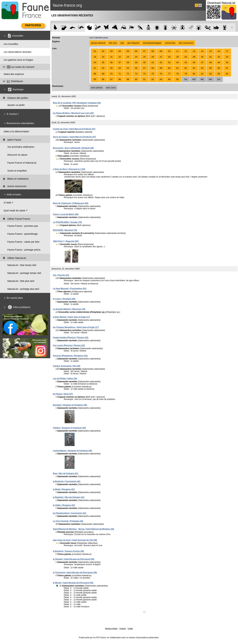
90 (136, 79)
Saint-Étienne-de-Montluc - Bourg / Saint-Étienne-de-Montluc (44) (83, 529)
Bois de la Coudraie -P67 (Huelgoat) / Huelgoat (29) (77, 103)
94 (169, 79)
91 (144, 79)
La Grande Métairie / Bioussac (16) (69, 309)
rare (122, 43)
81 (202, 74)
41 (153, 62)
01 (95, 51)
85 (95, 79)
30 (202, 57)
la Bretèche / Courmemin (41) (67, 481)
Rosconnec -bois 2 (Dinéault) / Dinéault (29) (73, 148)
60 (169, 68)
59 (161, 68)
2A (186, 57)
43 (169, 62)
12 (186, 51)
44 (178, 62)
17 (227, 51)
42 (161, 62)
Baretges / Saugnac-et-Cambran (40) (70, 405)
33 (227, 57)
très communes (186, 43)
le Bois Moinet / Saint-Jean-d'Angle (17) (71, 317)
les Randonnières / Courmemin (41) (69, 513)
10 (169, 51)
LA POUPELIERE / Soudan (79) (67, 222)
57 (144, 68)
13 (194, 51)
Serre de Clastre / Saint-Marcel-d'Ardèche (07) (74, 137)
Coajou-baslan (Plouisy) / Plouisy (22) (71, 338)
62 (186, 68)
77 (169, 74)
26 (153, 57)
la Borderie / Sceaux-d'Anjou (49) (68, 551)
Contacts (123, 629)
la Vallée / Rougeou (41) (64, 505)
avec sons (111, 88)
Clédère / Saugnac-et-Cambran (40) (69, 428)
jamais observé (98, 43)
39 (136, 62)
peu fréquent (133, 43)
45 (186, 62)
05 (128, 51)
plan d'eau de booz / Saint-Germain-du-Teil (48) (75, 540)
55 (128, 68)
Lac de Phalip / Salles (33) (65, 379)
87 (111, 79)
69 (103, 74)
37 (120, 62)
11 (178, 51)
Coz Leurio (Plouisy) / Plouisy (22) (69, 345)
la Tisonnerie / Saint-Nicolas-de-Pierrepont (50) (75, 573)
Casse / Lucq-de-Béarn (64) (66, 214)
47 (202, 62)
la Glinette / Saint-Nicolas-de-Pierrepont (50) (74, 559)
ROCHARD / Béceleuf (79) (65, 230)
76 (161, 74)
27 (161, 57)
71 (120, 74)
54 (120, 68)
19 (103, 57)
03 (111, 51)
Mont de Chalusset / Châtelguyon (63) (71, 203)
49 (219, 62)
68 (95, 74)
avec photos (97, 88)
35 (103, 62)
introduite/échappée (152, 43)
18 (95, 57)
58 (153, 68)
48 (210, 62)
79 (186, 74)
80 (194, 74)
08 (153, 51)
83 (219, 74)
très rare (113, 43)
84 (227, 74)
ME (202, 79)
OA (219, 79)
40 (144, 62)
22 (120, 57)
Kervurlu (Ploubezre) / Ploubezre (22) (70, 356)
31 (210, 57)
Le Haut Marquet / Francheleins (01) (70, 289)
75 (153, 74)
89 (128, 79)
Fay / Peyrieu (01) (61, 275)
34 (95, 62)
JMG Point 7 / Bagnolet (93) (66, 241)
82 (210, 74)
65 (210, 68)
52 (103, 68)
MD (194, 79)
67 (227, 68)
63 (194, 68)
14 (202, 51)
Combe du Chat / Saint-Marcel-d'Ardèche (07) (74, 129)
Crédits (130, 629)
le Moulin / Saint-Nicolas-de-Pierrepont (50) (73, 583)
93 (161, 79)
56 (136, 68)
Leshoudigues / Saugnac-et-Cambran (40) (72, 451)
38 (128, 62)
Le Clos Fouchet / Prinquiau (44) (68, 521)
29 (178, 57)
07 (144, 51)
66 (219, 68)
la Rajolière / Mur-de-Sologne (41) (69, 497)
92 (153, 79)
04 (120, 51)
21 (111, 57)
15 (210, 51)
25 (144, 57)
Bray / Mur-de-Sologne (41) (66, 473)
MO (210, 79)
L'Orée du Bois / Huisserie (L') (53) (69, 169)
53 (111, 68)
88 (120, 79)
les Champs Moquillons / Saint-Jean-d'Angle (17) (76, 327)
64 (202, 68)
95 (178, 79)
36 (111, 62)
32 (219, 57)
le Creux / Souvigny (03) (64, 299)
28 (169, 57)
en (200, 5)
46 (194, 62)
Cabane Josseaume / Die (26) (67, 366)
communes (170, 43)
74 (144, 74)
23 (128, 57)
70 (111, 74)
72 (128, 74)
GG (186, 79)
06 (136, 51)
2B (194, 57)
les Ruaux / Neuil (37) (63, 394)
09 (161, 51)
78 (178, 74)
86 (103, 79)
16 (219, 51)
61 (178, 68)
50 (227, 62)
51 (95, 68)
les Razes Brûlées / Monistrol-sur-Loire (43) (73, 113)
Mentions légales (111, 629)
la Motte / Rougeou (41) (64, 489)
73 (136, 74)
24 (136, 57)
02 (103, 51)
